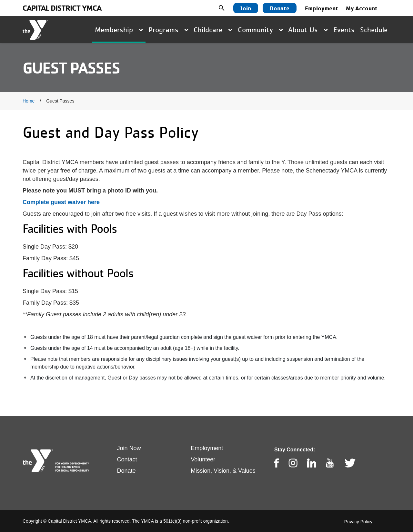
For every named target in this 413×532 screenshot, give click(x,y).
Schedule (374, 30)
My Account (362, 8)
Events (344, 30)
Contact (127, 459)
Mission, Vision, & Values (223, 471)
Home (29, 101)
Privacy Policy (358, 522)
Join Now (129, 448)
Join (246, 8)
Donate (280, 8)
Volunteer (203, 459)
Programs (168, 30)
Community (260, 30)
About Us (308, 30)
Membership (119, 30)
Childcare (213, 30)
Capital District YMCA (62, 8)
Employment (322, 8)
